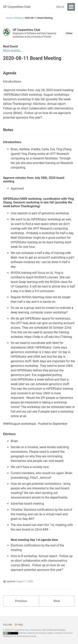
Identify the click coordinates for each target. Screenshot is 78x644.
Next (57, 601)
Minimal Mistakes (57, 630)
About (60, 7)
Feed (19, 625)
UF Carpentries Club (17, 7)
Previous (21, 601)
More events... (13, 50)
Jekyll (44, 630)
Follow (69, 33)
